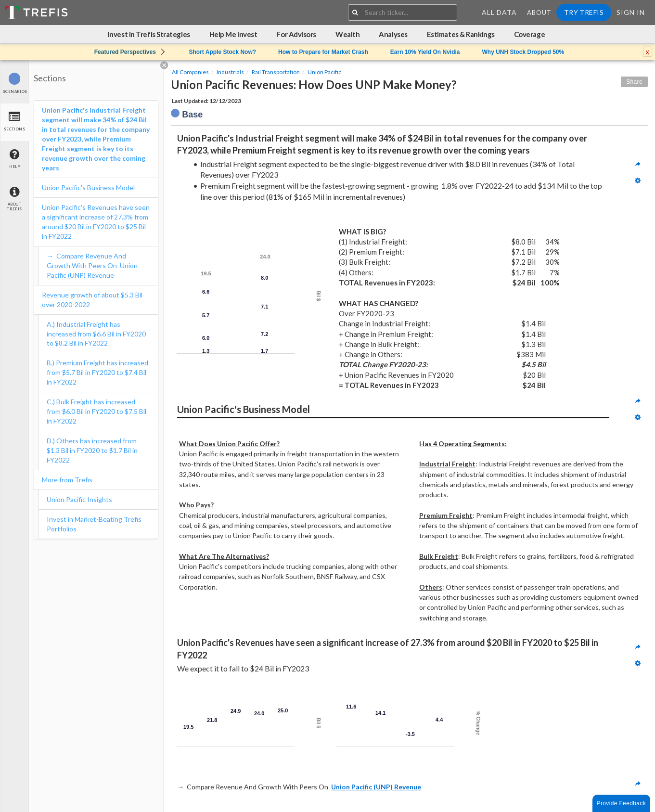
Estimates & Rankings (461, 34)
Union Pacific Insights (79, 499)
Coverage (529, 34)
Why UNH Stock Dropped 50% (523, 52)
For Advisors (296, 34)
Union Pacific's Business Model (88, 187)
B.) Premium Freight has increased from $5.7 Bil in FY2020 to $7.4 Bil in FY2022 (97, 372)
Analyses (393, 34)
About (539, 13)
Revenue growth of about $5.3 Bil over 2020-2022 (92, 300)
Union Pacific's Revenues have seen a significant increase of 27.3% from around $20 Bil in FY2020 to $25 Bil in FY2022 (96, 222)
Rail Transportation (276, 72)
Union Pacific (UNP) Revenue (376, 787)
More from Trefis (67, 480)
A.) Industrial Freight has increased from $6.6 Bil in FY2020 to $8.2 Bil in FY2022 (96, 334)
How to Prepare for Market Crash (323, 52)
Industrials (230, 72)
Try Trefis (584, 12)
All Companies (190, 72)
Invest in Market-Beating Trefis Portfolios (94, 524)
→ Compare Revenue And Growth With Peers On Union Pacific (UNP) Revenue (92, 265)
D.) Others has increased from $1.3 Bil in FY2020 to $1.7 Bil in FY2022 (92, 450)
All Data (499, 12)
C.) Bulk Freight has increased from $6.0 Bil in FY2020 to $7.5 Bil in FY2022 (96, 411)
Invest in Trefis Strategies (149, 34)
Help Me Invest (233, 34)
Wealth (347, 34)
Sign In (631, 12)
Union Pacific (324, 72)
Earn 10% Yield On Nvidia (425, 52)
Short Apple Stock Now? (223, 52)
